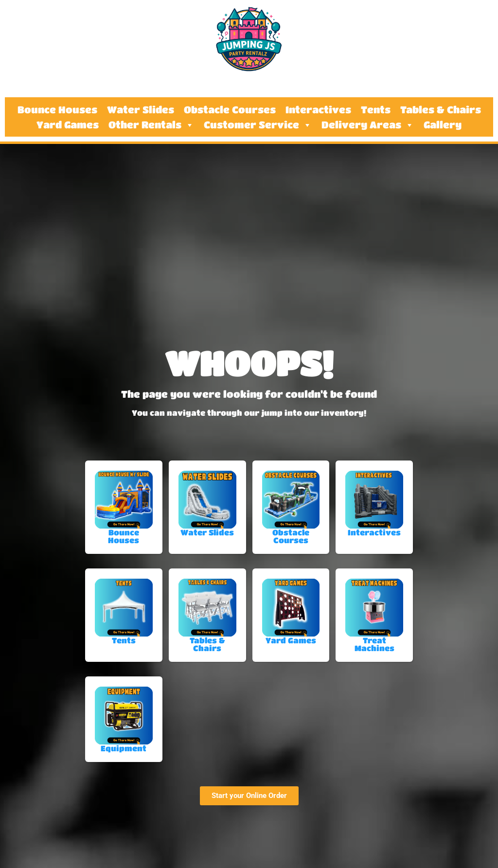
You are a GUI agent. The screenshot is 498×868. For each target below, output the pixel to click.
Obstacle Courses (230, 110)
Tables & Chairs (441, 110)
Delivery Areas (368, 125)
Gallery (443, 125)
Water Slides (141, 110)
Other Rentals (151, 125)
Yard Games (68, 125)
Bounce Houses (57, 110)
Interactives (318, 110)
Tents (376, 110)
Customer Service (258, 125)
